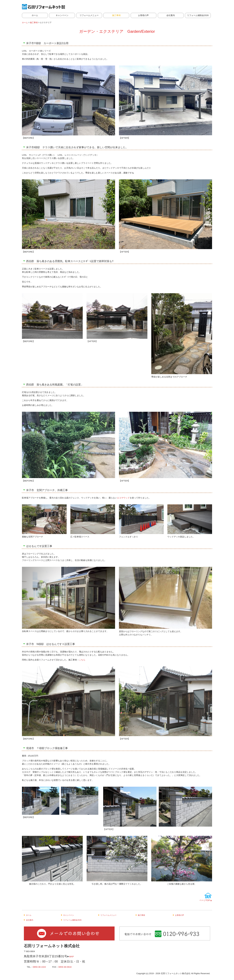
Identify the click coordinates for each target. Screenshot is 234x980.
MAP (71, 957)
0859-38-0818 (65, 967)
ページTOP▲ (206, 900)
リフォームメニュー (89, 15)
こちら (82, 660)
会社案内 (171, 15)
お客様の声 (143, 15)
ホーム (35, 15)
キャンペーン (62, 15)
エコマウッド (123, 498)
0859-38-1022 (39, 967)
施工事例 (116, 15)
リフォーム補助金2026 (198, 15)
